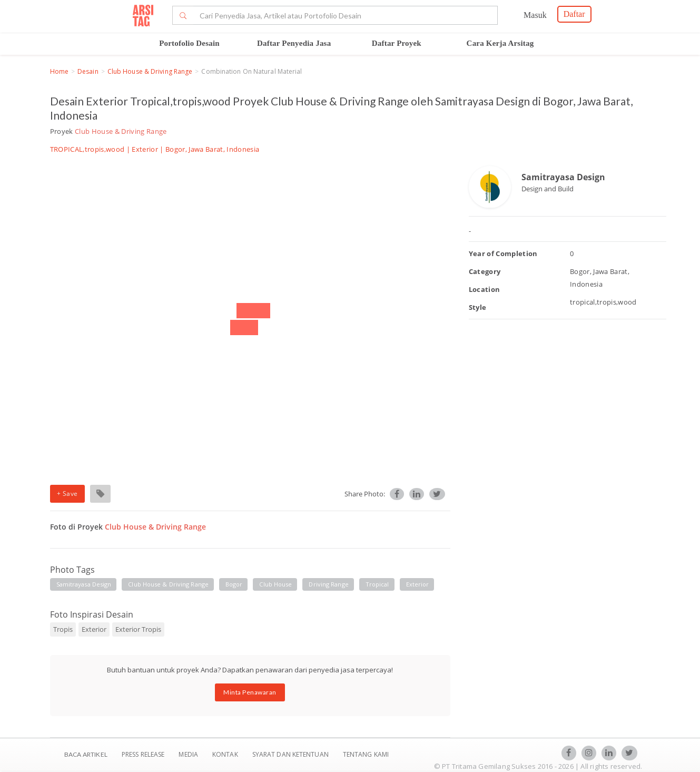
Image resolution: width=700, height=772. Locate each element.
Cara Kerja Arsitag (500, 43)
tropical (377, 584)
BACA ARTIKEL (86, 754)
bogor (234, 584)
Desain (88, 71)
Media (189, 754)
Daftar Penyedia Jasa (294, 43)
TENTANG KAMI (366, 754)
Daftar (574, 14)
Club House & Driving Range (150, 71)
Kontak (226, 754)
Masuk (535, 15)
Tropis (63, 629)
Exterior (145, 149)
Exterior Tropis (138, 629)
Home (59, 71)
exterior (418, 584)
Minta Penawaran (250, 692)
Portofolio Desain (189, 43)
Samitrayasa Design (563, 177)
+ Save (67, 494)
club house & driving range (168, 584)
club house (275, 584)
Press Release (143, 754)
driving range (328, 584)
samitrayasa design (84, 584)
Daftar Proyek (397, 43)
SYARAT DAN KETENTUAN (291, 754)
